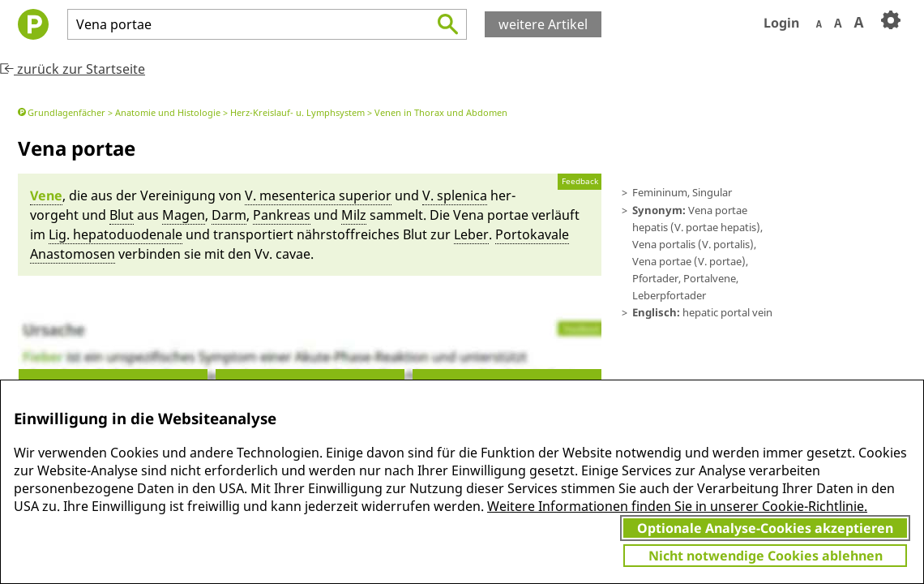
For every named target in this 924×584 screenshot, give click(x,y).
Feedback (580, 181)
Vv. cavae (282, 254)
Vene (46, 195)
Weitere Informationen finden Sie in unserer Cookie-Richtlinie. (677, 506)
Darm (229, 215)
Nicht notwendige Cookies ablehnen (766, 556)
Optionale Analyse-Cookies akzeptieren (765, 528)
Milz (354, 215)
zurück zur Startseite (73, 69)
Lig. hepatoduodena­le (115, 234)
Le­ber (471, 234)
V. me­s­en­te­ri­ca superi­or (318, 195)
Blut (122, 215)
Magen (184, 215)
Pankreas (282, 215)
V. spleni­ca (455, 195)
